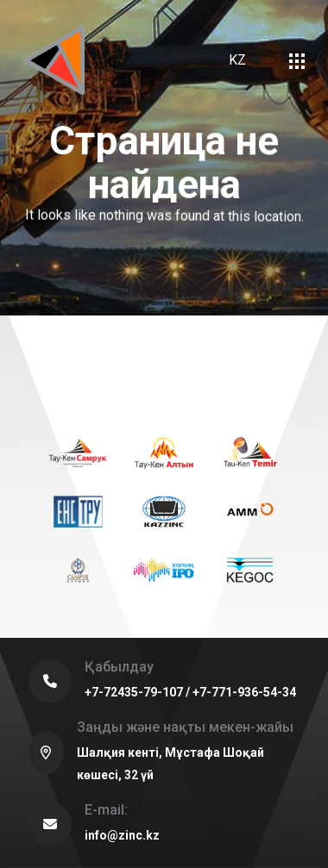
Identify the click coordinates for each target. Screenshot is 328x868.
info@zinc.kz (122, 835)
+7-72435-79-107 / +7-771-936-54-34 (190, 692)
